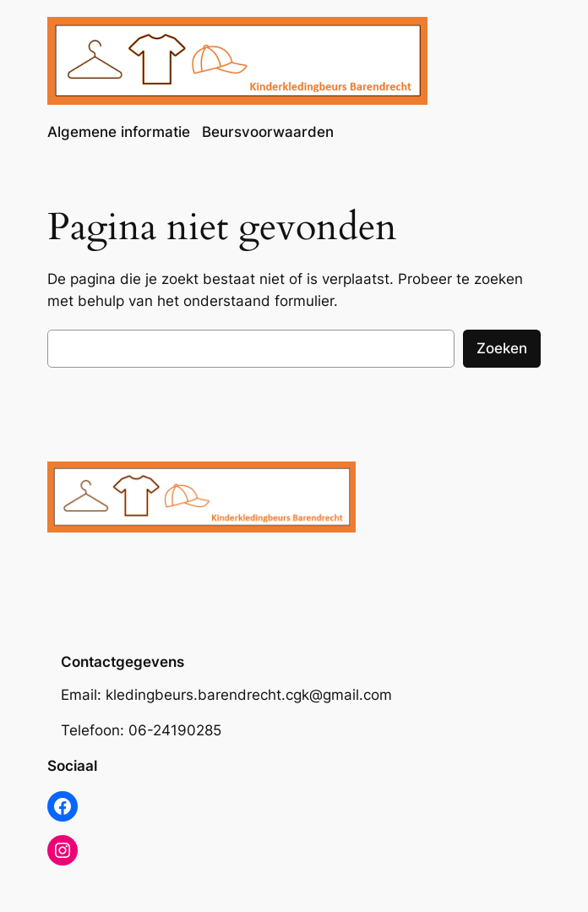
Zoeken (502, 348)
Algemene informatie (119, 132)
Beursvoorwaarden (268, 132)
